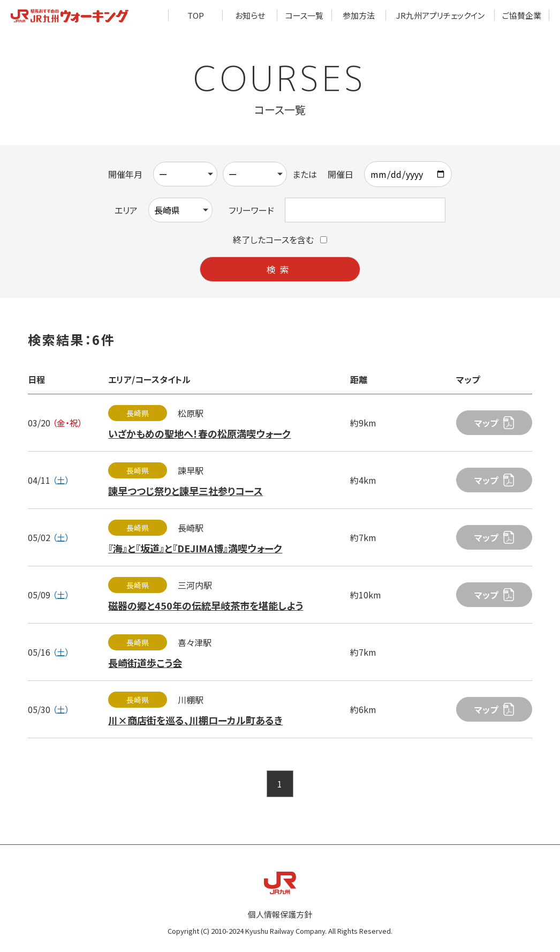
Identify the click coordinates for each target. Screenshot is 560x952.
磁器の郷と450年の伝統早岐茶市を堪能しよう (206, 605)
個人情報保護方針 (280, 914)
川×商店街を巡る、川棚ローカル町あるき (195, 720)
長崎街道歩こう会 (145, 663)
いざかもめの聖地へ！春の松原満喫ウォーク (199, 433)
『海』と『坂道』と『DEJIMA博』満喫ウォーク (195, 548)
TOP (196, 15)
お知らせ (250, 15)
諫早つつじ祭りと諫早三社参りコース (186, 491)
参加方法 (359, 15)
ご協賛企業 (522, 15)
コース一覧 (304, 15)
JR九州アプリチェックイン (440, 15)
